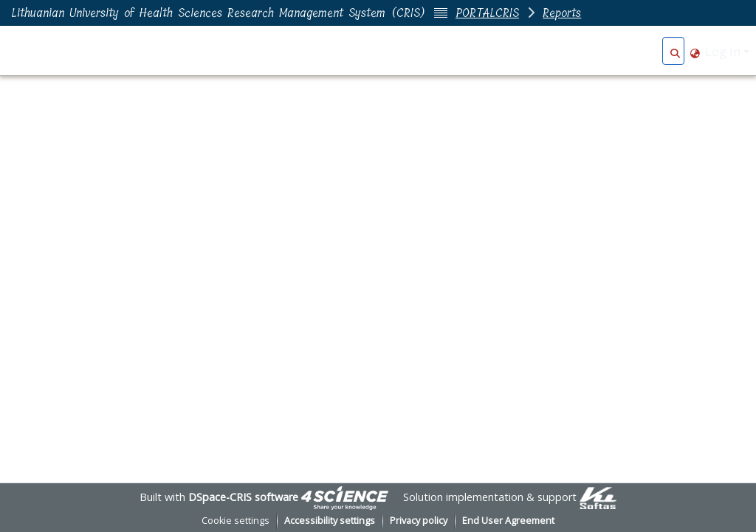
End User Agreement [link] (508, 521)
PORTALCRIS (487, 13)
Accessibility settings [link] (330, 521)
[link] (345, 497)
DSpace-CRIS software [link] (243, 497)
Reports (562, 13)
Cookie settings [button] (236, 521)
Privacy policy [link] (419, 521)
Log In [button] (724, 52)
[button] (675, 52)
